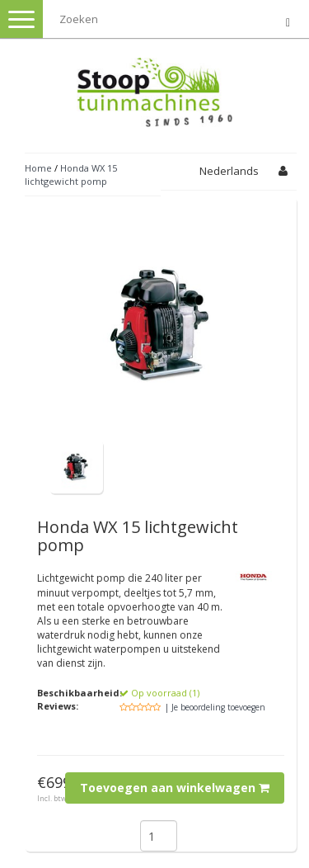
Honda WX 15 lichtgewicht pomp (71, 175)
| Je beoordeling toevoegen (215, 707)
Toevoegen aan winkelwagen (175, 788)
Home (38, 168)
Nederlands (229, 171)
